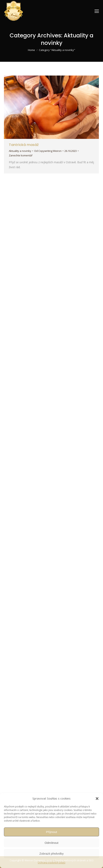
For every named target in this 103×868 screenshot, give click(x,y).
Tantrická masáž (24, 145)
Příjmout (51, 832)
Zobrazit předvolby (51, 854)
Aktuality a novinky (20, 151)
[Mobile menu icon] (97, 11)
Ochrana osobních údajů (51, 863)
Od (48, 151)
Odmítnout (51, 843)
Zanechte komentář (21, 155)
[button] (97, 799)
